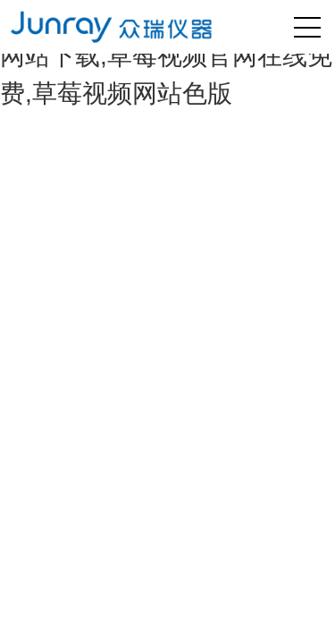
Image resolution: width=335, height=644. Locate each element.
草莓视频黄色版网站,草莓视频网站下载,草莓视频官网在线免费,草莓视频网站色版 (166, 56)
